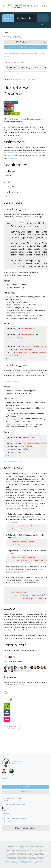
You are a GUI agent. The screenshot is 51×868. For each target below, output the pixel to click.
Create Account (30, 6)
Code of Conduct (10, 861)
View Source (26, 787)
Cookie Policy (15, 863)
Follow (26, 47)
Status (35, 863)
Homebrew (22, 119)
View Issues (26, 792)
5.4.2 (24, 42)
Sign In (45, 6)
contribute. (38, 650)
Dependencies (15, 79)
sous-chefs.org (11, 155)
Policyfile (8, 62)
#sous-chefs (13, 158)
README (7, 79)
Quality (33, 79)
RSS (6, 33)
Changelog (23, 79)
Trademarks (12, 855)
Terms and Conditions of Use (25, 861)
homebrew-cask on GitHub (11, 381)
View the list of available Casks (12, 461)
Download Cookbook (26, 828)
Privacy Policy (39, 861)
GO (43, 18)
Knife (23, 62)
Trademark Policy (26, 863)
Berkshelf (16, 62)
